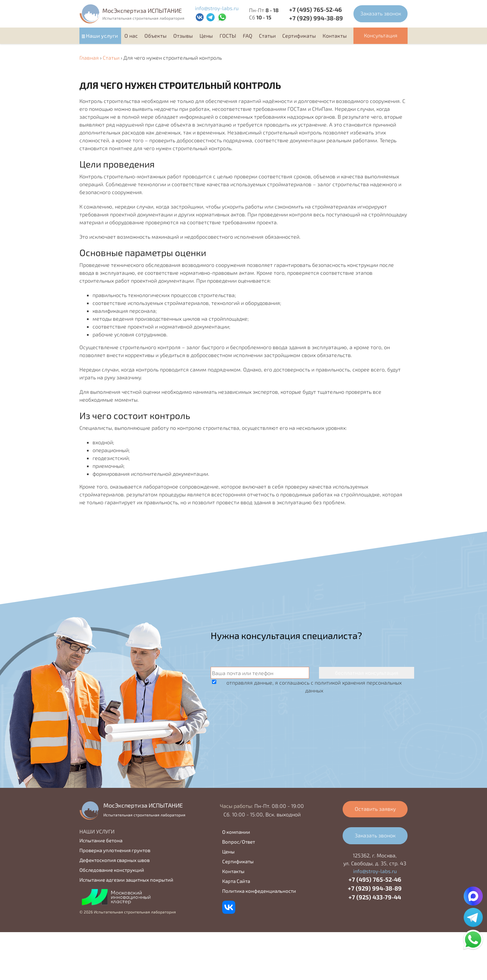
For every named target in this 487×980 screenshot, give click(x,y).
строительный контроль (292, 132)
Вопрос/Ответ (239, 842)
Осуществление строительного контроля (130, 347)
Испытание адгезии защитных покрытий (126, 880)
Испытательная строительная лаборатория (143, 18)
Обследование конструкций (112, 870)
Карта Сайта (236, 881)
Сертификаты (238, 861)
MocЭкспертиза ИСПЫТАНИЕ (142, 10)
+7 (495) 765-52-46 (316, 10)
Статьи (267, 36)
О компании (236, 832)
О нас (131, 36)
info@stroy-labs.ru (217, 8)
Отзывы (183, 36)
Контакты (335, 36)
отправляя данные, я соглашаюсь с (314, 686)
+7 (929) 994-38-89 (316, 18)
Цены (206, 36)
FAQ (248, 36)
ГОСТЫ (228, 36)
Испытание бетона (101, 840)
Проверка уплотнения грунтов (115, 850)
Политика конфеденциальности (259, 891)
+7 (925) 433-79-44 (375, 897)
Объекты (156, 36)
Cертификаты (299, 36)
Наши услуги (102, 36)
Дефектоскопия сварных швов (115, 860)
